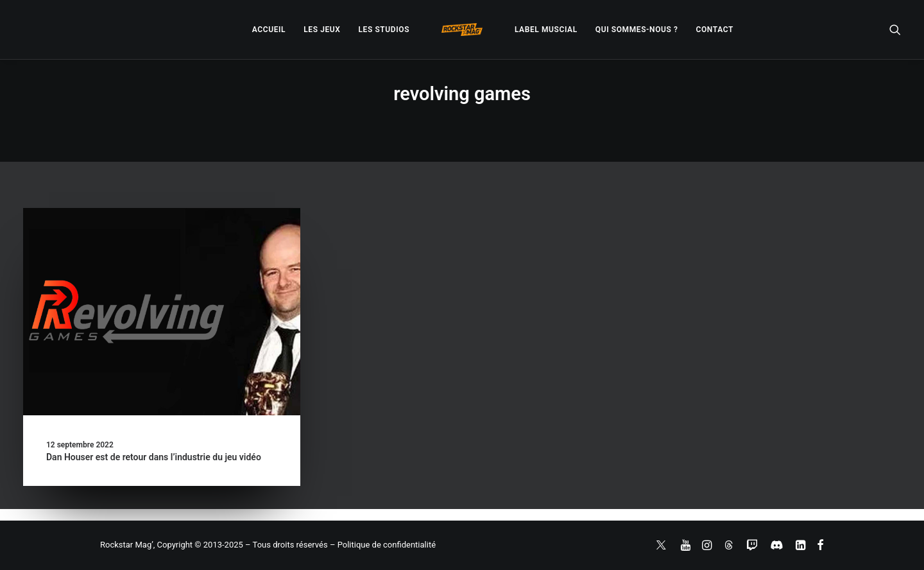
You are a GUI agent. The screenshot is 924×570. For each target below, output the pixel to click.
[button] (895, 30)
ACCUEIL (269, 30)
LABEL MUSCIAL (546, 30)
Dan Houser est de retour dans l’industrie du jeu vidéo (154, 457)
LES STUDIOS (384, 30)
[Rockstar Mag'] (462, 30)
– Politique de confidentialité (383, 545)
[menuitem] (269, 30)
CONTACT (715, 30)
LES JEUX (322, 30)
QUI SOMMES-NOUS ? (637, 30)
